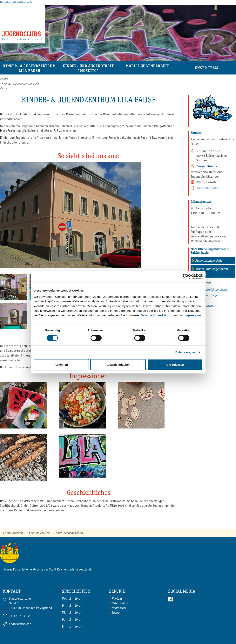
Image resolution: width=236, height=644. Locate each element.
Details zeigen (185, 352)
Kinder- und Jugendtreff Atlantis (212, 271)
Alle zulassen (175, 365)
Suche (115, 612)
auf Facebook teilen (70, 533)
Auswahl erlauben (118, 365)
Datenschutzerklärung (157, 315)
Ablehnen (61, 365)
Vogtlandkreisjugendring (211, 290)
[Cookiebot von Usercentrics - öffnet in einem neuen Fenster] (186, 276)
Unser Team (206, 68)
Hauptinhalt (8, 2)
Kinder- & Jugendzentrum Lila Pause (29, 68)
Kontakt (117, 599)
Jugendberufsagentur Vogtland (209, 298)
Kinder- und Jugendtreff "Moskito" (88, 68)
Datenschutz (120, 603)
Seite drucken (14, 533)
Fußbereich (24, 2)
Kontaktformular (207, 188)
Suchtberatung (204, 306)
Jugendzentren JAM (209, 261)
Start (5, 79)
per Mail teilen (40, 533)
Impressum (193, 315)
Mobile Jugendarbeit (147, 66)
